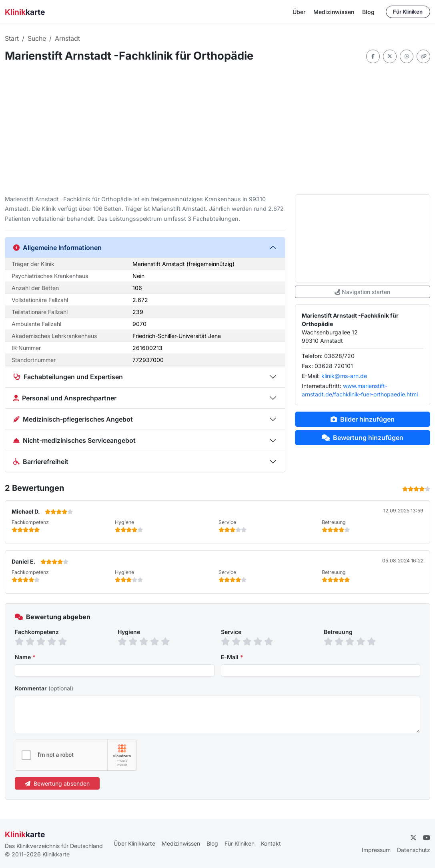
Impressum (376, 850)
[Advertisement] (217, 129)
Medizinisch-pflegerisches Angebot (73, 419)
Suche (37, 38)
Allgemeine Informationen (57, 248)
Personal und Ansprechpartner (65, 398)
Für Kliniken (408, 12)
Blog (368, 12)
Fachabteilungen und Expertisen (68, 377)
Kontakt (271, 843)
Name (25, 657)
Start (12, 38)
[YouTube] (427, 838)
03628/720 (339, 356)
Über (299, 12)
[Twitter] (413, 838)
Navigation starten (362, 292)
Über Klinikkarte (134, 843)
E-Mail (232, 657)
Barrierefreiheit (41, 462)
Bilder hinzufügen (363, 419)
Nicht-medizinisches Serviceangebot (74, 440)
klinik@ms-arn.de (344, 376)
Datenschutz (414, 850)
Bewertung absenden (57, 783)
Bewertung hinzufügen (363, 438)
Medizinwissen (334, 12)
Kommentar (44, 688)
